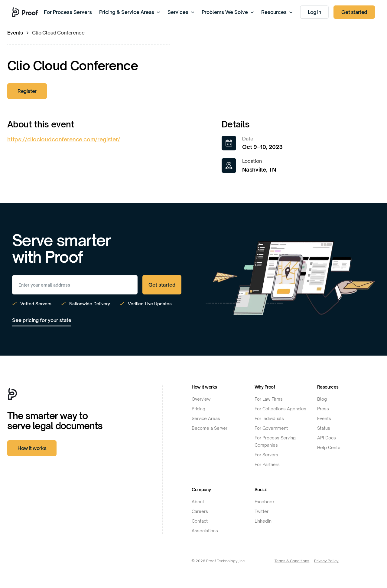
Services (181, 12)
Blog (322, 399)
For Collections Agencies (280, 409)
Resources (277, 12)
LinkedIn (263, 521)
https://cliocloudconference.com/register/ (64, 139)
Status (324, 428)
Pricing (198, 409)
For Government (271, 428)
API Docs (327, 438)
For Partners (267, 464)
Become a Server (210, 428)
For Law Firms (269, 399)
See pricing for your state (42, 320)
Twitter (262, 511)
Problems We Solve (228, 12)
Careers (200, 511)
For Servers (266, 455)
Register (27, 91)
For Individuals (269, 418)
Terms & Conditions (292, 561)
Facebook (265, 502)
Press (323, 409)
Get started (354, 12)
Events (15, 33)
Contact (200, 521)
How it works (32, 448)
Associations (205, 531)
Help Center (330, 447)
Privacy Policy (326, 561)
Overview (201, 399)
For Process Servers (68, 12)
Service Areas (206, 418)
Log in (314, 12)
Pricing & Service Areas (130, 12)
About (198, 502)
